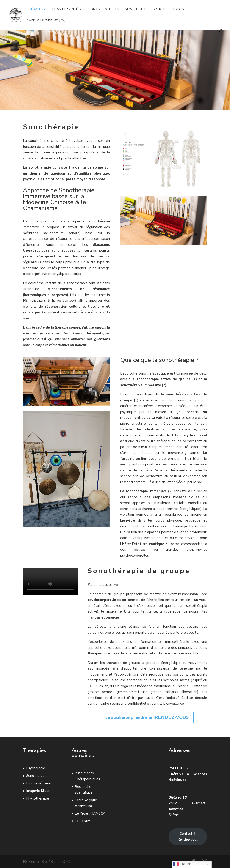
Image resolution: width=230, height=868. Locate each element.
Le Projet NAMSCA (90, 813)
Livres (179, 9)
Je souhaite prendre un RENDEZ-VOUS (147, 717)
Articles (160, 9)
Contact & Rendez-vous (188, 837)
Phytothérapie (38, 798)
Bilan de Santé (65, 9)
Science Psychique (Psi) (46, 20)
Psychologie (36, 768)
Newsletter (136, 9)
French (182, 864)
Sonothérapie (37, 776)
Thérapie (34, 9)
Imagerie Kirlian (38, 791)
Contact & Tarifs (104, 9)
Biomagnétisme (39, 783)
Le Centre (83, 821)
